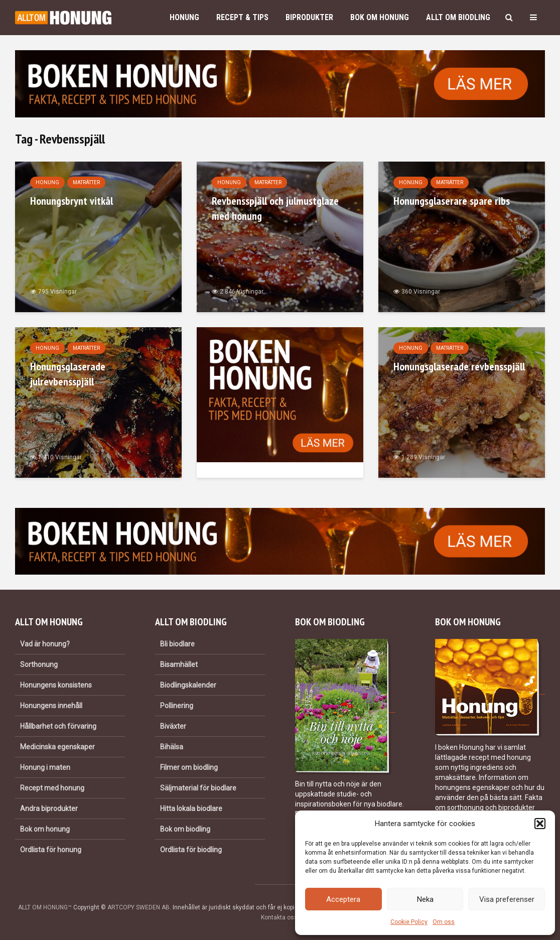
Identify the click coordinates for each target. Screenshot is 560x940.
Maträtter (86, 182)
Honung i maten (45, 767)
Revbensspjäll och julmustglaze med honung (275, 208)
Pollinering (177, 706)
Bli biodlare (177, 644)
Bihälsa (172, 747)
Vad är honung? (45, 644)
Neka (425, 899)
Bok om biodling (185, 829)
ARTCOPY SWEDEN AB (138, 907)
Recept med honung (52, 788)
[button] (540, 824)
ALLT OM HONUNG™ (45, 907)
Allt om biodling (458, 17)
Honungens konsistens (56, 685)
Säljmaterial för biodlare (198, 788)
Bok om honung (380, 17)
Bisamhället (179, 664)
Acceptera (343, 899)
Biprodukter (309, 17)
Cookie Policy (409, 922)
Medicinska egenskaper (57, 747)
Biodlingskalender (188, 685)
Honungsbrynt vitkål (72, 201)
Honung (184, 17)
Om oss (444, 922)
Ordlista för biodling (191, 850)
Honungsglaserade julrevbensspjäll (68, 374)
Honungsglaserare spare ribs (452, 201)
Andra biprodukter (49, 809)
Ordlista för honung (51, 850)
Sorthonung (39, 664)
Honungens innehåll (51, 706)
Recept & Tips (242, 17)
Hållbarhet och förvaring (58, 726)
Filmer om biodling (189, 767)
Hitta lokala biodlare (191, 809)
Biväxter (173, 726)
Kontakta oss (279, 917)
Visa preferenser (507, 899)
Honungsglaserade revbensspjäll (459, 366)
